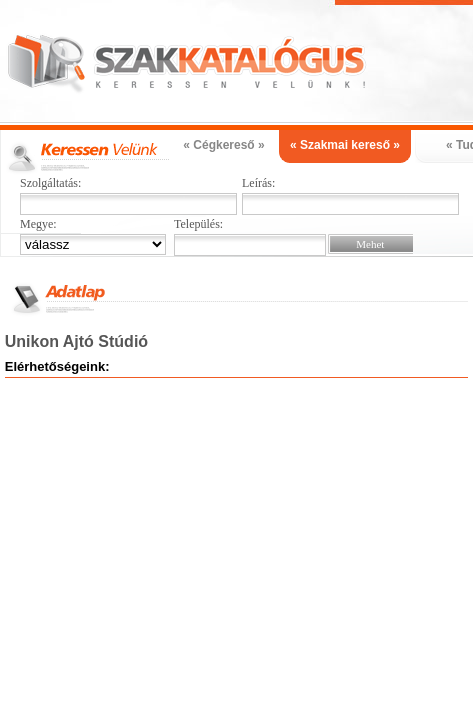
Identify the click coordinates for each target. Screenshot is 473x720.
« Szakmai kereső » (345, 145)
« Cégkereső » (223, 145)
